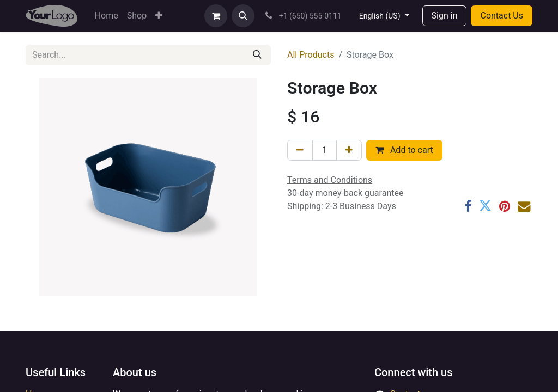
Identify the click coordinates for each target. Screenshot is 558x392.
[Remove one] (300, 150)
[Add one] (349, 150)
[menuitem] (107, 16)
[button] (243, 16)
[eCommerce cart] (216, 16)
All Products (311, 55)
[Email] (524, 206)
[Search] (257, 55)
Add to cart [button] (404, 150)
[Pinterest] (505, 206)
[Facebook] (468, 206)
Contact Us (502, 16)
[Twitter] (485, 206)
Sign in (445, 16)
